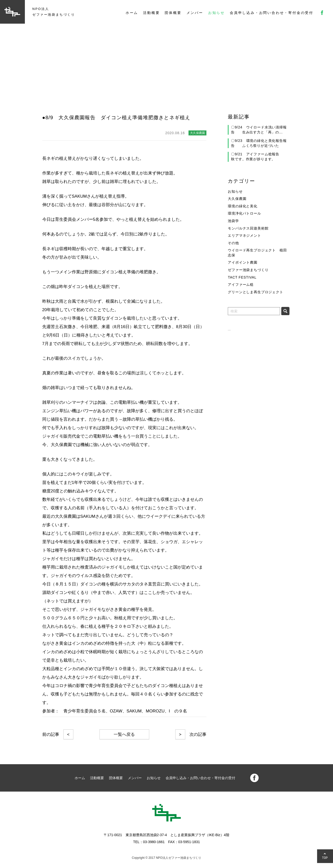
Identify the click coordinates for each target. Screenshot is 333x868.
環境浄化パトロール (244, 213)
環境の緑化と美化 (243, 206)
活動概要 (151, 13)
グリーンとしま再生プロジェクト (256, 292)
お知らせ (216, 13)
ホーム (132, 13)
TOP (325, 858)
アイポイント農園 (243, 262)
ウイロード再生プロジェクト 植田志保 (257, 253)
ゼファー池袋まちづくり (248, 270)
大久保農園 (237, 199)
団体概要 (173, 13)
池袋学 (233, 221)
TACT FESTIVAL (242, 277)
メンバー (195, 13)
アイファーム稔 (241, 285)
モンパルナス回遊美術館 (248, 228)
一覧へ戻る (124, 734)
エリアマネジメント (244, 235)
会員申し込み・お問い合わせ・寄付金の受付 (272, 13)
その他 (233, 243)
